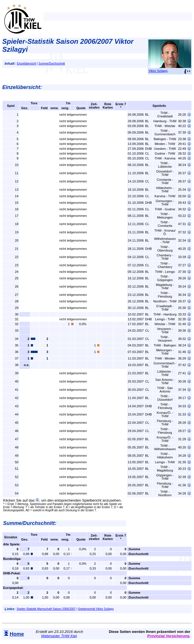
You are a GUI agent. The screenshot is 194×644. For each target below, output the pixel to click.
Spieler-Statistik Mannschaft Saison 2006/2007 (46, 609)
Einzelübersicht (26, 64)
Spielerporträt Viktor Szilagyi (96, 609)
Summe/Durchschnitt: (30, 523)
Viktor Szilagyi (158, 71)
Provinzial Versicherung (168, 636)
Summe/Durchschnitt (52, 64)
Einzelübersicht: (22, 87)
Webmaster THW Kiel (59, 636)
